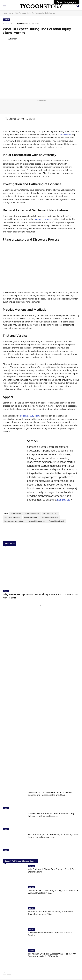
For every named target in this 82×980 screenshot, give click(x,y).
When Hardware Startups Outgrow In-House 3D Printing (51, 934)
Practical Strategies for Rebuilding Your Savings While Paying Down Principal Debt (54, 836)
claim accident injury (50, 513)
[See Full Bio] (71, 500)
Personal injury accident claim (15, 521)
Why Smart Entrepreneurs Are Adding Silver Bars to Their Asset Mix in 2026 (41, 596)
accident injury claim (32, 513)
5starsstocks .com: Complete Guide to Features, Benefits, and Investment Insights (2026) (51, 794)
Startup (31, 866)
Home (5, 13)
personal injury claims (30, 416)
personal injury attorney (37, 521)
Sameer (13, 39)
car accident (65, 135)
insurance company (43, 219)
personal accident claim (50, 517)
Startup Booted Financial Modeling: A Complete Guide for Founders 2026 (51, 913)
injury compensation (31, 517)
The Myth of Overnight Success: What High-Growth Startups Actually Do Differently (52, 955)
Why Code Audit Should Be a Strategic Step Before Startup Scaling (52, 870)
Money (11, 13)
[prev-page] (5, 973)
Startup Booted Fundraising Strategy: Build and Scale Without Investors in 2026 (53, 892)
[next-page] (9, 973)
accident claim (16, 513)
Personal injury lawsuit (57, 521)
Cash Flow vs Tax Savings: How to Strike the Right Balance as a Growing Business (52, 815)
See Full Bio (64, 500)
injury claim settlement (12, 517)
